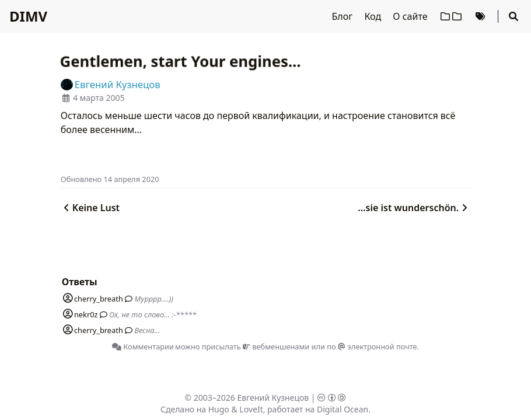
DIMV (28, 16)
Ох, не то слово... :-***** (153, 314)
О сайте (411, 16)
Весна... (147, 330)
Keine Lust (90, 208)
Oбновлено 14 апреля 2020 (110, 179)
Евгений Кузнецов (273, 398)
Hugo (219, 409)
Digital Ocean (343, 409)
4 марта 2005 (99, 98)
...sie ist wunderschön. (414, 208)
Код (374, 16)
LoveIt (251, 409)
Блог (344, 16)
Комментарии (143, 346)
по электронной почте (372, 346)
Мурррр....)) (154, 299)
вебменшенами (276, 346)
